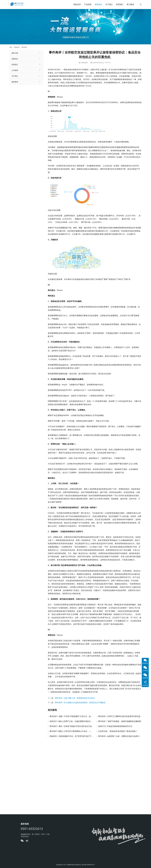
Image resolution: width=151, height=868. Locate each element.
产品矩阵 (88, 4)
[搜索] (141, 4)
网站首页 (77, 4)
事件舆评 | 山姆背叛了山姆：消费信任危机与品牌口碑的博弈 (120, 736)
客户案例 (130, 4)
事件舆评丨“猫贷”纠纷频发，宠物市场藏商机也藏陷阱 (120, 721)
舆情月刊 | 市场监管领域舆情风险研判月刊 (115, 726)
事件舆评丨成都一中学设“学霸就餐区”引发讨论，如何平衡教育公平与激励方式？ (71, 716)
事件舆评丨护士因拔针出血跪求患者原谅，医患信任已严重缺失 (80, 703)
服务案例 (15, 82)
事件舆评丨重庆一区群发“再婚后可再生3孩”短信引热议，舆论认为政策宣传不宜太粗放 (71, 726)
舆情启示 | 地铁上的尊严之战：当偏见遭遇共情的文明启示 (71, 721)
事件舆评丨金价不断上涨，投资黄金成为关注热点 (75, 698)
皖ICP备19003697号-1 (88, 865)
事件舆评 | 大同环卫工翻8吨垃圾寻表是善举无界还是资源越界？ (120, 716)
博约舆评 (85, 63)
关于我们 (109, 4)
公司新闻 (15, 70)
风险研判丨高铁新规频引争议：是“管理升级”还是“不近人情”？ (71, 736)
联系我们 (120, 4)
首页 (11, 47)
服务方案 (15, 53)
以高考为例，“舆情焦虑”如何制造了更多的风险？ (118, 731)
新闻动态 (98, 4)
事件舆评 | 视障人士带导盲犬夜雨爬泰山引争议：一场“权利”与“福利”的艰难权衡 (71, 731)
